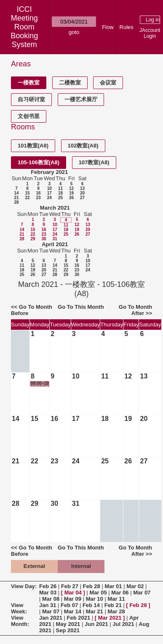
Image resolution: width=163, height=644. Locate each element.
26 (71, 198)
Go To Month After (135, 310)
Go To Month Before (32, 310)
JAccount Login (150, 33)
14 (16, 193)
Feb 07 (69, 605)
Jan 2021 (51, 618)
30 (44, 239)
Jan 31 (48, 605)
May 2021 (68, 624)
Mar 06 (120, 593)
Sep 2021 (68, 630)
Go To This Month (81, 307)
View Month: (20, 621)
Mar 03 (48, 593)
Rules (127, 27)
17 (49, 193)
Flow (108, 27)
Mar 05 (98, 593)
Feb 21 (113, 605)
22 (27, 198)
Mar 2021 (110, 618)
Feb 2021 (79, 618)
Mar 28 (116, 611)
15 (27, 193)
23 (38, 198)
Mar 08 (51, 599)
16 (38, 193)
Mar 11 (116, 599)
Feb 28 (92, 586)
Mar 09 (73, 599)
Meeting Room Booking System (24, 31)
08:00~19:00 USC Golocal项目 (40, 384)
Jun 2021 (96, 624)
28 (16, 202)
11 (60, 188)
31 (55, 239)
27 (82, 198)
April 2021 (55, 244)
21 (16, 198)
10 (49, 188)
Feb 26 (48, 586)
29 (33, 239)
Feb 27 (70, 586)
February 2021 (49, 172)
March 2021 (55, 208)
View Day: (24, 586)
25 (60, 198)
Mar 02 (135, 586)
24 (49, 198)
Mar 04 (73, 593)
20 (82, 193)
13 (82, 188)
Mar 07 (142, 593)
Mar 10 (95, 599)
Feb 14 (91, 605)
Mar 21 (95, 611)
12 (71, 188)
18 (60, 193)
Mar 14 (73, 611)
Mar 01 (113, 586)
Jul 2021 (123, 624)
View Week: (19, 608)
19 (71, 193)
